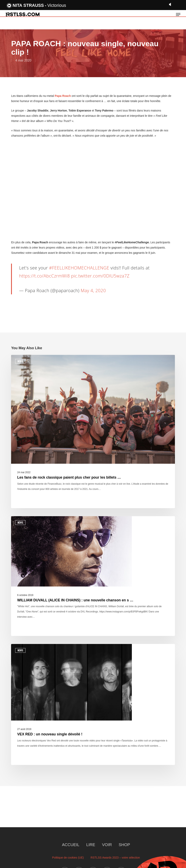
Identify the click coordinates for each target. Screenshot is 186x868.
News (20, 361)
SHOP (125, 845)
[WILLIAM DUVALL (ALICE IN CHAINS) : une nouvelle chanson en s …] (93, 576)
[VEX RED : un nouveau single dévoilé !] (93, 704)
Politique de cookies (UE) (68, 858)
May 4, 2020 (93, 290)
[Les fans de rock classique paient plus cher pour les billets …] (93, 431)
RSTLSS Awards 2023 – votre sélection (115, 858)
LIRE (91, 845)
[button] (178, 14)
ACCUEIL (71, 845)
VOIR (107, 845)
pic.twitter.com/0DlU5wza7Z (100, 276)
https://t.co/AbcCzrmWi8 (44, 276)
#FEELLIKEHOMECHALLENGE (79, 268)
